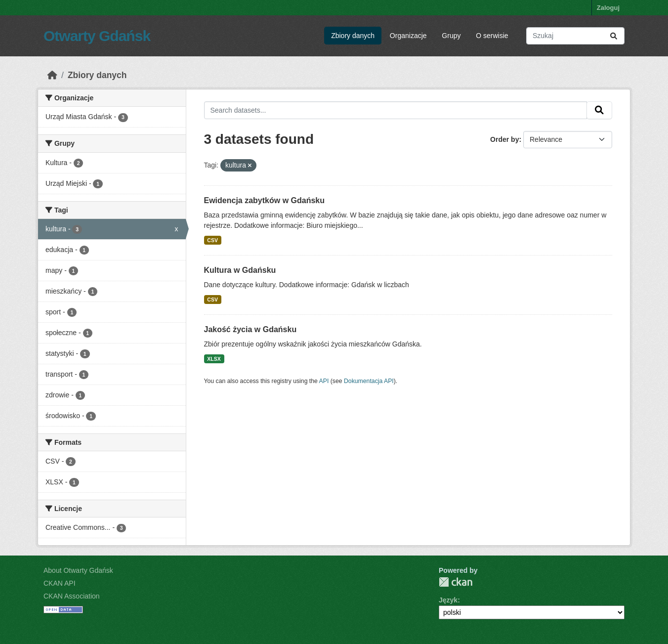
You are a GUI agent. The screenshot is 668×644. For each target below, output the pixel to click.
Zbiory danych (353, 36)
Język (448, 600)
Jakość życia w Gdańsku (250, 329)
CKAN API (60, 583)
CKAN (456, 582)
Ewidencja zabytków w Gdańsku (265, 200)
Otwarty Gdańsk (97, 36)
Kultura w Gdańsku (240, 270)
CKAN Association (72, 596)
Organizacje (408, 36)
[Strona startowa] (52, 75)
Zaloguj (608, 8)
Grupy (451, 36)
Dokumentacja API (369, 381)
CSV (212, 240)
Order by (504, 139)
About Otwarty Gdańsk (78, 570)
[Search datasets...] (575, 36)
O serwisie (492, 36)
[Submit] (614, 36)
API (324, 381)
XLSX (214, 359)
